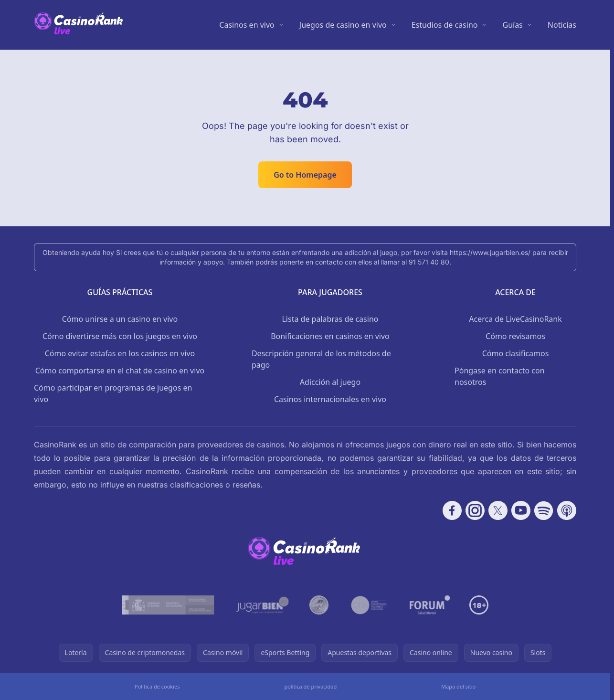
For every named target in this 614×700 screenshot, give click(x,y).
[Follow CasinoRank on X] (498, 510)
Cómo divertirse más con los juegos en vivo (120, 336)
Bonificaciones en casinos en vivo (330, 336)
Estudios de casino (445, 25)
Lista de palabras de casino (330, 319)
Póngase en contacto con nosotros (500, 376)
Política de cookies (157, 686)
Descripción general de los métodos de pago (321, 359)
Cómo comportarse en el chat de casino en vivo (120, 371)
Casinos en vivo (247, 25)
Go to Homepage (305, 175)
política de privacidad (310, 686)
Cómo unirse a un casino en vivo (120, 319)
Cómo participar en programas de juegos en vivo (113, 393)
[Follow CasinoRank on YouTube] (521, 510)
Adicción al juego (330, 382)
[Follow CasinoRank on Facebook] (452, 510)
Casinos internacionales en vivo (330, 399)
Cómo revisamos (515, 336)
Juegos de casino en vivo (343, 25)
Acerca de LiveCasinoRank (515, 319)
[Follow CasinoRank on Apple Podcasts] (567, 510)
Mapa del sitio (458, 686)
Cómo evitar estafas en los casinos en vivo (120, 353)
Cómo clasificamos (516, 353)
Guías (512, 25)
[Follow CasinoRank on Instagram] (475, 510)
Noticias (562, 25)
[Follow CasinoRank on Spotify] (544, 510)
